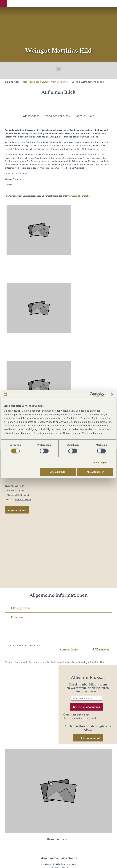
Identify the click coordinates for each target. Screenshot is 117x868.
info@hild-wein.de (21, 495)
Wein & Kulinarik (60, 82)
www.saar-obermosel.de (79, 196)
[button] (3, 4)
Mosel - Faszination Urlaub (35, 82)
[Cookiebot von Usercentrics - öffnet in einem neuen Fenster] (92, 395)
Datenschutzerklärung (74, 718)
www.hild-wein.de (23, 500)
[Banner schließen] (112, 395)
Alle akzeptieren (95, 472)
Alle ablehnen (58, 472)
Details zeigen (100, 462)
